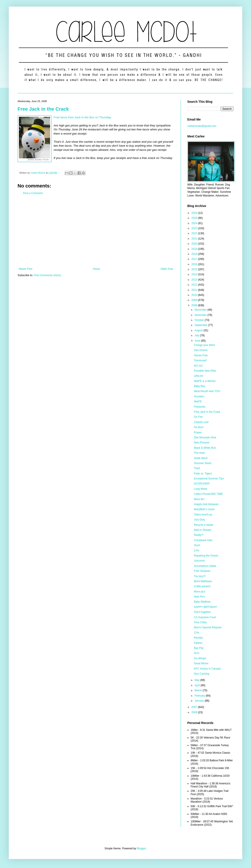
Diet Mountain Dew (205, 438)
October (200, 320)
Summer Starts (203, 463)
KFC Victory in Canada (207, 669)
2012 (195, 285)
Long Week (201, 489)
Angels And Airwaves (206, 504)
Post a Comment (33, 193)
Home (96, 269)
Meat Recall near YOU (207, 391)
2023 (195, 228)
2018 (195, 254)
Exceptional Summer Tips (209, 479)
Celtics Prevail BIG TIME (208, 494)
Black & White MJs (205, 448)
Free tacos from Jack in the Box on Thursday (82, 117)
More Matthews (203, 581)
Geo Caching (202, 674)
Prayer (198, 432)
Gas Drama (201, 350)
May (197, 680)
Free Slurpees (202, 571)
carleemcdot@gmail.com (202, 126)
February (200, 696)
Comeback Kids (203, 540)
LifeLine (199, 376)
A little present (202, 586)
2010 (195, 295)
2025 (195, 218)
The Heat (199, 453)
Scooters (199, 396)
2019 (195, 249)
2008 (195, 305)
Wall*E (198, 402)
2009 (195, 300)
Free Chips (200, 622)
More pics (200, 592)
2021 (195, 239)
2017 (195, 259)
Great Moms (201, 663)
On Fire (198, 417)
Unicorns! (200, 561)
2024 (195, 223)
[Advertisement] (96, 231)
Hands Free (201, 355)
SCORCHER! (202, 484)
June (198, 341)
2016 (195, 264)
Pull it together (202, 612)
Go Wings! (200, 658)
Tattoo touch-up (203, 515)
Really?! (199, 535)
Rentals (198, 638)
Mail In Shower (203, 530)
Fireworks (200, 407)
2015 (195, 269)
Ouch (197, 545)
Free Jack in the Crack (43, 109)
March (199, 690)
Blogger (141, 848)
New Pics (199, 597)
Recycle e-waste (204, 525)
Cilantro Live (201, 422)
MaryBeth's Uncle (204, 509)
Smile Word (201, 458)
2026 (195, 213)
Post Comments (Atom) (47, 275)
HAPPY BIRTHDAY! (206, 607)
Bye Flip (199, 648)
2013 (195, 280)
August (199, 330)
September (201, 325)
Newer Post (25, 269)
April (198, 685)
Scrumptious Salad (205, 566)
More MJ (199, 499)
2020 (195, 244)
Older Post (167, 269)
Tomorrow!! (200, 360)
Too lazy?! (200, 576)
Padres (198, 643)
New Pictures (202, 443)
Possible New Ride (205, 371)
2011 (195, 290)
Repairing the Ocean (206, 556)
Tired (197, 468)
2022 (195, 233)
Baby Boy (200, 386)
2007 (195, 707)
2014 (195, 274)
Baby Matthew (202, 602)
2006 (195, 712)
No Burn (199, 427)
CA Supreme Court (205, 617)
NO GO (198, 366)
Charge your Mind (204, 345)
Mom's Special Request (208, 627)
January (200, 701)
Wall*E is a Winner (205, 381)
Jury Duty (200, 520)
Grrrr (197, 653)
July (197, 335)
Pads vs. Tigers (203, 474)
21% (197, 551)
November (201, 315)
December (201, 310)
